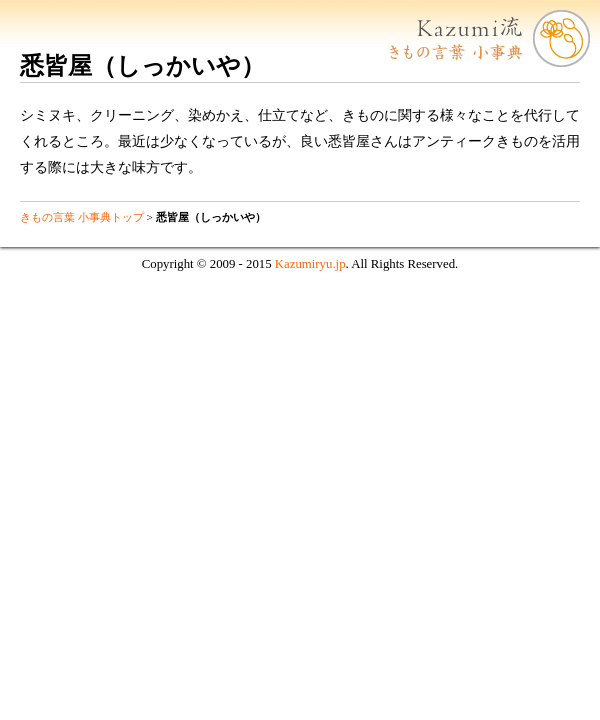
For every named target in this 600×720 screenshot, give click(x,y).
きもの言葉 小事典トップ (82, 217)
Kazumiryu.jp (310, 264)
